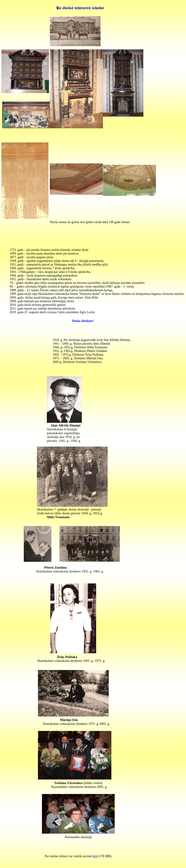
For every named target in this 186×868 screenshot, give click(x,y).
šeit (95, 856)
